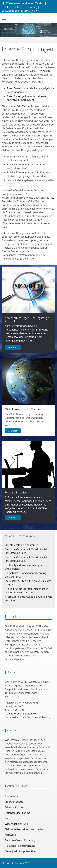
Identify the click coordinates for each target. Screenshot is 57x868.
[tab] (27, 357)
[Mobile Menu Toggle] (4, 19)
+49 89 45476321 (15, 710)
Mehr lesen (13, 347)
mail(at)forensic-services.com (21, 714)
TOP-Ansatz (44, 71)
